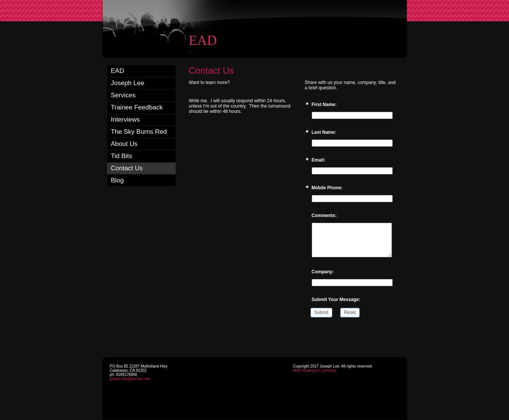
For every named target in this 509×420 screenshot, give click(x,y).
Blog (117, 180)
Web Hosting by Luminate (315, 370)
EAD (118, 71)
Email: (319, 160)
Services (123, 95)
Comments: (324, 216)
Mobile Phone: (327, 188)
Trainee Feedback (137, 107)
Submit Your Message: (336, 300)
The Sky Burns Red (139, 132)
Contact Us (127, 168)
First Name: (324, 105)
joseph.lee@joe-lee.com (130, 379)
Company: (323, 272)
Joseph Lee (128, 83)
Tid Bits (122, 156)
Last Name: (324, 132)
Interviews (126, 120)
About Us (124, 144)
